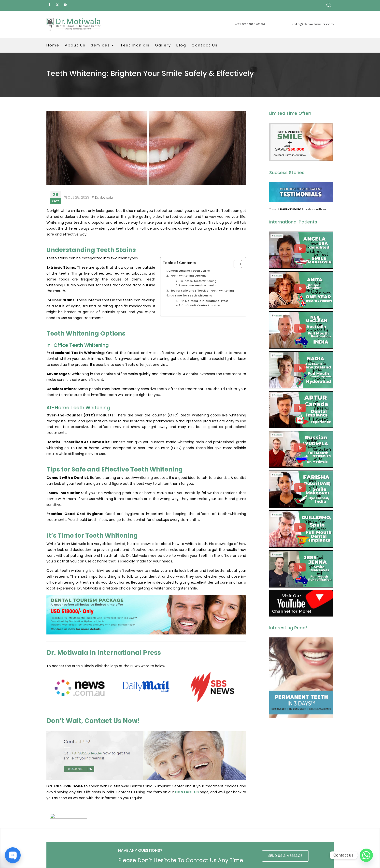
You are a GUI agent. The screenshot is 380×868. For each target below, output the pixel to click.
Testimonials (135, 46)
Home (53, 46)
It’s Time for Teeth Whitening (191, 295)
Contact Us (205, 46)
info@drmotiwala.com (313, 24)
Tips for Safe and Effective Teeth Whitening (202, 291)
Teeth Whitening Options (188, 276)
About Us (75, 46)
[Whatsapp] (366, 855)
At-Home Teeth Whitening (199, 286)
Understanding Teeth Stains (189, 271)
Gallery (163, 46)
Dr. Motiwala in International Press (205, 301)
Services (100, 46)
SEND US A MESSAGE (285, 831)
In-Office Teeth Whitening (198, 281)
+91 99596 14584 (250, 24)
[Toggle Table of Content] (235, 264)
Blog (181, 46)
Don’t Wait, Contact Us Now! (201, 305)
